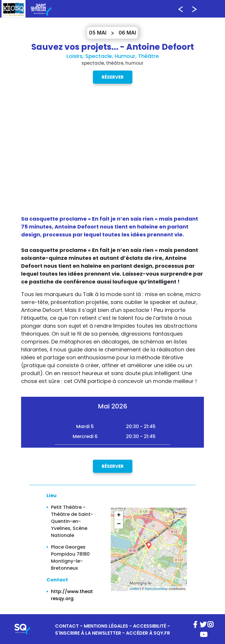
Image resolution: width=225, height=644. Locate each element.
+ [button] (119, 516)
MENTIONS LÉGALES (106, 626)
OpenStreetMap (156, 589)
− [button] (119, 524)
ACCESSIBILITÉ (150, 626)
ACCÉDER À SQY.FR (148, 633)
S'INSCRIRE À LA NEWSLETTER (88, 633)
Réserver (113, 77)
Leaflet (134, 589)
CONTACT (67, 626)
